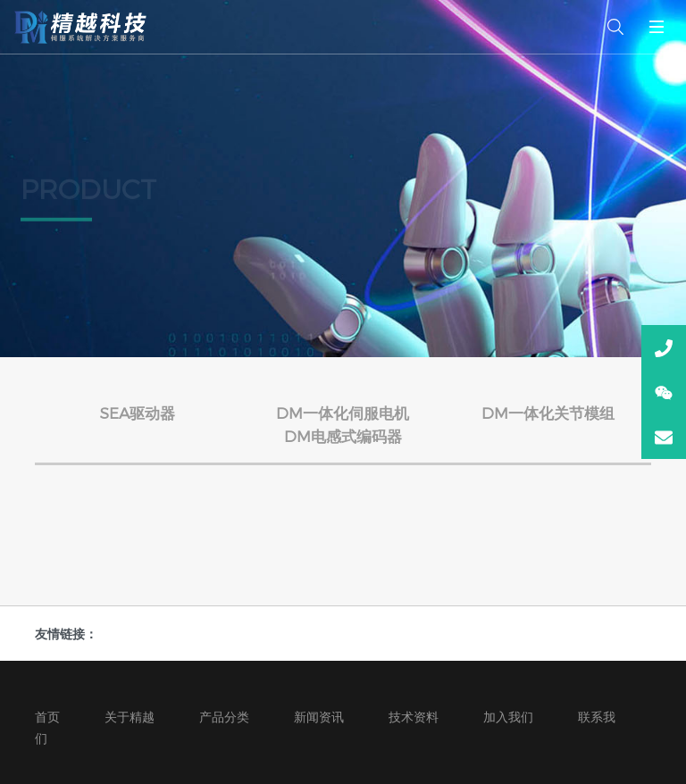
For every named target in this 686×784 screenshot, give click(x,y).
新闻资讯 (319, 717)
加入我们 (508, 717)
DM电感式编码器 (343, 436)
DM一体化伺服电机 (343, 413)
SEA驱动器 (138, 413)
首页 (47, 717)
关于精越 (130, 717)
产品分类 (224, 717)
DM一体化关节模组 (548, 413)
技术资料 (414, 717)
